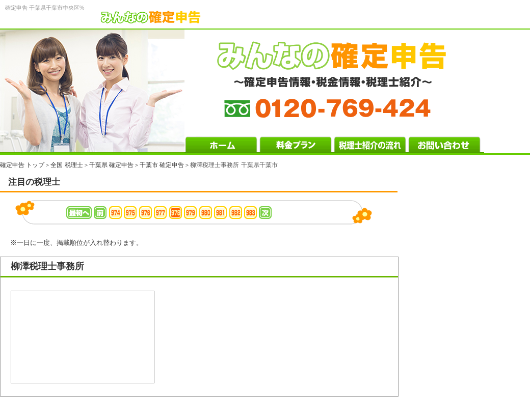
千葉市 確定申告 (162, 165)
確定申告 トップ (22, 165)
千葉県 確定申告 (111, 165)
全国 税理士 (67, 165)
